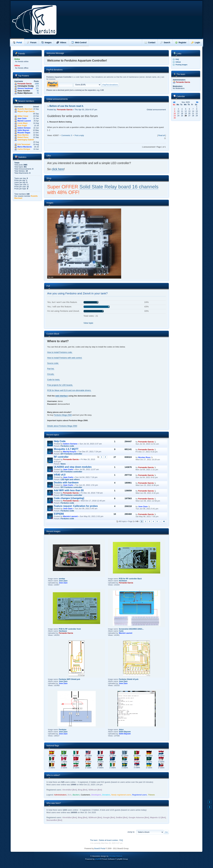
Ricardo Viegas (24, 133)
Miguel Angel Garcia (26, 111)
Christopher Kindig (26, 86)
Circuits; (51, 374)
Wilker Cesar (23, 116)
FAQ (177, 59)
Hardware (123, 581)
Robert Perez (23, 137)
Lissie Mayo (22, 123)
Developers (96, 795)
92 (38, 91)
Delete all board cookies (108, 840)
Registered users (139, 795)
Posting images (181, 65)
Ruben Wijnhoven (25, 93)
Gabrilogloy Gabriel (26, 140)
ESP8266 (59, 514)
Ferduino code (67, 446)
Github (178, 62)
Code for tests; (54, 380)
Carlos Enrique (24, 149)
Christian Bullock (115, 856)
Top (165, 138)
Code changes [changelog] (69, 498)
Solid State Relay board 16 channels (119, 187)
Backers (76, 795)
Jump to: (131, 832)
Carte (121, 631)
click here (58, 169)
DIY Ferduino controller (71, 454)
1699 (37, 84)
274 (37, 86)
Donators (106, 795)
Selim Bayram (23, 130)
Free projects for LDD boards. (60, 385)
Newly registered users (121, 795)
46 (164, 521)
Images (46, 42)
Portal (17, 42)
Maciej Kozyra (70, 452)
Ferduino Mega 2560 (63, 415)
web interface (62, 396)
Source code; (53, 363)
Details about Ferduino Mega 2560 (62, 426)
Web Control (79, 42)
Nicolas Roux (144, 457)
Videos (61, 42)
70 (38, 93)
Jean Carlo (22, 118)
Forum (32, 42)
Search (165, 42)
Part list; (51, 369)
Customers (85, 795)
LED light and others (70, 479)
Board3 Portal (100, 849)
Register (181, 42)
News (63, 464)
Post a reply (79, 135)
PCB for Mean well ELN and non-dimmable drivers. (69, 390)
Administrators (60, 795)
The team (94, 840)
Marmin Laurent (24, 121)
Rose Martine (23, 135)
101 (37, 88)
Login (196, 42)
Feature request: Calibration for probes (76, 506)
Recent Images (53, 531)
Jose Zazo (68, 509)
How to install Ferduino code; (60, 352)
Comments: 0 (67, 135)
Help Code (60, 441)
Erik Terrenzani (24, 144)
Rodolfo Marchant (25, 109)
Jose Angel (22, 126)
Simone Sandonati (25, 88)
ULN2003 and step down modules (73, 467)
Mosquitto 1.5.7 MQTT (66, 449)
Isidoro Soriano (24, 128)
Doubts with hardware (66, 483)
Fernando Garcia (24, 84)
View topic (88, 323)
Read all (162, 135)
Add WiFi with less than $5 (69, 490)
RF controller (61, 457)
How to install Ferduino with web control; (65, 358)
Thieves (151, 795)
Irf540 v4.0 (60, 475)
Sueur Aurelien (24, 91)
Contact (150, 42)
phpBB (98, 859)
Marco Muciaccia (25, 147)
